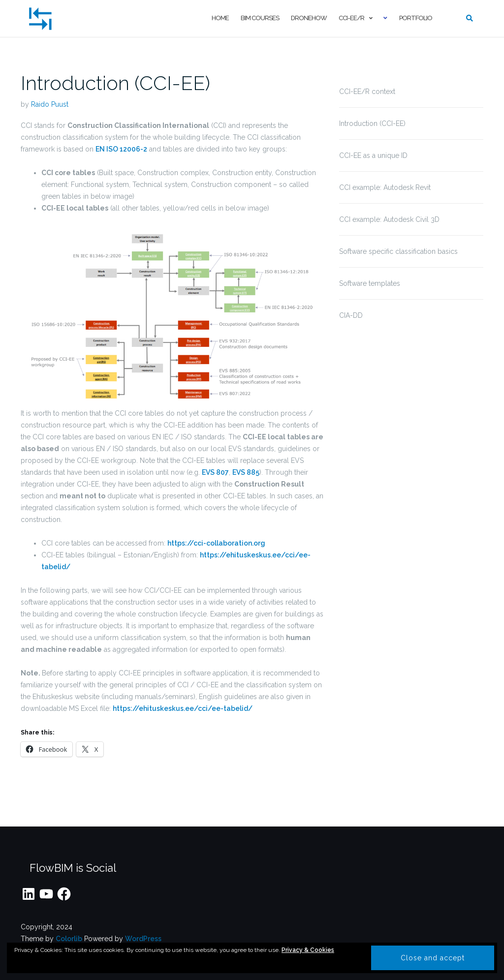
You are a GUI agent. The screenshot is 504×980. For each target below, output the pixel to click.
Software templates (370, 283)
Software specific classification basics (398, 251)
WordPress (143, 939)
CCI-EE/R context (367, 92)
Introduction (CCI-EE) (115, 83)
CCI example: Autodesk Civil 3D (389, 219)
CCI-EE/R (351, 18)
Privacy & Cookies (308, 950)
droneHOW (309, 18)
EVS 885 (246, 472)
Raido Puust (50, 104)
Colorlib (69, 939)
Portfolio (416, 18)
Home (220, 18)
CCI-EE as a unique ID (373, 155)
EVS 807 (215, 472)
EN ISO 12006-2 (121, 149)
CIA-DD (351, 315)
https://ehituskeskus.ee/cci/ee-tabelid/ (183, 708)
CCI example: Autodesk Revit (385, 187)
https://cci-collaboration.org (216, 543)
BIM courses (260, 18)
